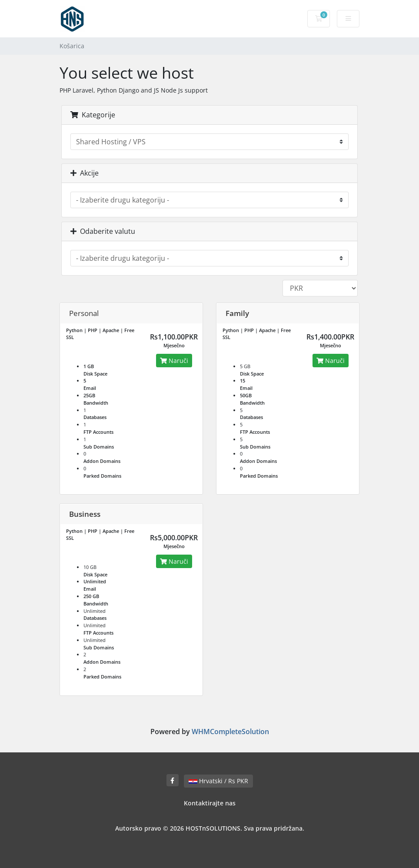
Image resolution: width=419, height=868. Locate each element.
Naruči (174, 361)
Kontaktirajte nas (210, 803)
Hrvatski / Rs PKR (218, 781)
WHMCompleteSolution (230, 732)
